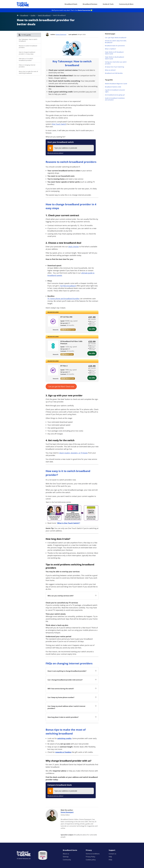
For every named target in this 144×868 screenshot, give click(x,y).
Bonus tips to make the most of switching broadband (28, 72)
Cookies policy (91, 860)
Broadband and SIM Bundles (114, 73)
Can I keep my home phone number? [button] (61, 697)
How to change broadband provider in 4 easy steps (27, 53)
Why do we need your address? (55, 153)
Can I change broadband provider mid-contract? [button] (65, 680)
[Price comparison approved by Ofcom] (43, 855)
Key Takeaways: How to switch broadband (28, 40)
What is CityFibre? (110, 49)
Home (18, 15)
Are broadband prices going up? (115, 95)
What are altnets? (110, 70)
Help (110, 857)
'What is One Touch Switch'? (68, 523)
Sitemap (66, 857)
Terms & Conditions (93, 854)
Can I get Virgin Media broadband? (116, 38)
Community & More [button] (126, 4)
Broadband (24, 15)
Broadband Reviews (90, 4)
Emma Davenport (61, 34)
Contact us (112, 854)
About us (66, 854)
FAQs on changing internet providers (27, 66)
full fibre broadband (68, 286)
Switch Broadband (44, 15)
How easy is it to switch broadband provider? (26, 59)
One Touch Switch (59, 124)
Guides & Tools (108, 4)
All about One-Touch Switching (114, 67)
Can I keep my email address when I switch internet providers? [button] (66, 707)
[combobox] (71, 148)
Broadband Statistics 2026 (113, 87)
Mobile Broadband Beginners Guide (116, 84)
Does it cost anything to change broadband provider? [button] (67, 671)
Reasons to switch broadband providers (28, 47)
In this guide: (26, 35)
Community (67, 860)
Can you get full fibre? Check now (61, 386)
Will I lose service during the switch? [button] (61, 689)
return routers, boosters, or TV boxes (73, 453)
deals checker (74, 246)
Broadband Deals (71, 4)
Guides (33, 15)
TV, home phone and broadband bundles (63, 298)
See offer (92, 329)
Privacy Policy (90, 857)
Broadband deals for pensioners (115, 46)
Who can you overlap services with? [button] (61, 596)
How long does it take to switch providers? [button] (63, 717)
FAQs (110, 860)
